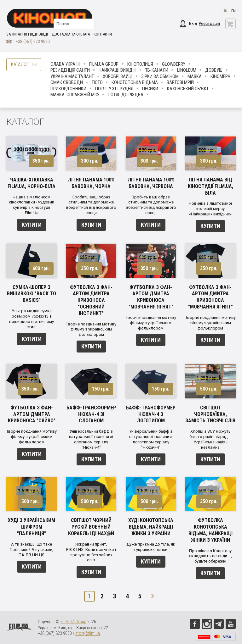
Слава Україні (65, 64)
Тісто (97, 82)
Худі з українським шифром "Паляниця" (32, 527)
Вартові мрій (180, 82)
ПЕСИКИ (150, 89)
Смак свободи (67, 82)
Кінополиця (140, 64)
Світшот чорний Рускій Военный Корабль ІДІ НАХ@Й (91, 527)
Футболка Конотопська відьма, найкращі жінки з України (210, 530)
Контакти (103, 34)
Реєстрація (209, 23)
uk (225, 11)
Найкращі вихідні (118, 70)
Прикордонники (68, 89)
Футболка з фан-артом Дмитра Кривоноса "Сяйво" (32, 414)
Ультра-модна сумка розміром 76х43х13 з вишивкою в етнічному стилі (32, 319)
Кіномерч (220, 76)
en (233, 11)
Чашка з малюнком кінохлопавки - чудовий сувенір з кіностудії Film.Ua (32, 205)
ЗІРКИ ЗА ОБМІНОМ (160, 76)
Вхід (193, 23)
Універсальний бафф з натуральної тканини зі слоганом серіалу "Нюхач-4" (91, 439)
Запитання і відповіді (27, 34)
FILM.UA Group (104, 64)
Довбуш (214, 70)
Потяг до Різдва (126, 95)
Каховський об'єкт (188, 89)
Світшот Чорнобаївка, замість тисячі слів (210, 414)
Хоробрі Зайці (118, 76)
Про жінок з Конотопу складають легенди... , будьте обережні (210, 556)
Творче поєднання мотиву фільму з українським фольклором (91, 329)
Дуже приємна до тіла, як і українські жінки (151, 547)
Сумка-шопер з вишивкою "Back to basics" (32, 294)
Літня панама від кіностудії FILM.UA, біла (210, 186)
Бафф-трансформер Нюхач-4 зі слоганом (91, 414)
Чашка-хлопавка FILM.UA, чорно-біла (32, 183)
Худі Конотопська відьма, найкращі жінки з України (151, 527)
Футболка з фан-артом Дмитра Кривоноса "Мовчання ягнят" (151, 297)
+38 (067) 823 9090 (33, 42)
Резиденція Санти (70, 70)
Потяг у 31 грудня (114, 89)
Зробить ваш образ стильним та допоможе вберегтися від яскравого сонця (91, 205)
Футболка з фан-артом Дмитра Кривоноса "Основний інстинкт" (91, 300)
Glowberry (174, 64)
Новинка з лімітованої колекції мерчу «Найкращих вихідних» (210, 209)
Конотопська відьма (135, 82)
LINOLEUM (187, 70)
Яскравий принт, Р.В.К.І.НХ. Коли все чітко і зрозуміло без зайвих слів (91, 552)
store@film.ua (88, 633)
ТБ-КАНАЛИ (157, 70)
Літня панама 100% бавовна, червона (151, 183)
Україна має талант (72, 76)
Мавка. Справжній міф (75, 95)
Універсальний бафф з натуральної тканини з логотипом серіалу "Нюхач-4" (151, 439)
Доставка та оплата (71, 34)
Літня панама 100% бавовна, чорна (91, 183)
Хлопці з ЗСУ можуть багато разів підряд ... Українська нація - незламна (210, 439)
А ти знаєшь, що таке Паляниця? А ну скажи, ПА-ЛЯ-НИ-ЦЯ (32, 550)
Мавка (195, 76)
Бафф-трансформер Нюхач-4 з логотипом (151, 414)
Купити (32, 225)
